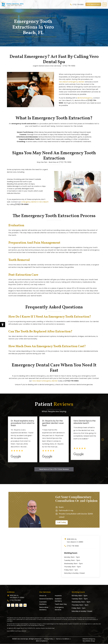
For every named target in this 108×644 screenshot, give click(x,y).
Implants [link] (58, 596)
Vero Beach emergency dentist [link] (72, 82)
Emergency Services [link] (59, 608)
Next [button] (103, 440)
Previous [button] (5, 440)
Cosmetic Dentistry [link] (43, 603)
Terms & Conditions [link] (63, 639)
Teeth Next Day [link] (61, 604)
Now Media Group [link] (89, 641)
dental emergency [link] (85, 98)
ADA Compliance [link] (42, 641)
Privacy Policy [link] (49, 639)
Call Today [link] (62, 522)
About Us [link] (43, 596)
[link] (3, 325)
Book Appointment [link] (93, 4)
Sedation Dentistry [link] (58, 600)
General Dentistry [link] (46, 599)
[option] (23, 439)
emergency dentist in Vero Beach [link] (35, 202)
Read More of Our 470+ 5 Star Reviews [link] (54, 469)
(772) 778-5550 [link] (77, 4)
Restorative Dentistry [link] (44, 608)
